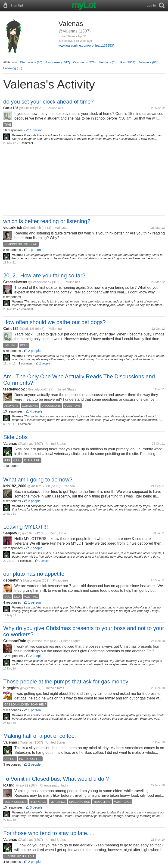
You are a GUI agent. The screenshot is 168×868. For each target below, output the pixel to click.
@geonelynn (32, 580)
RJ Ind (9, 785)
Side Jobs (15, 437)
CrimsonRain (15, 641)
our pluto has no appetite (34, 574)
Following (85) (13, 68)
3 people (36, 807)
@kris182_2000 (38, 486)
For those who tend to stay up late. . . (49, 833)
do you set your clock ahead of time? (48, 102)
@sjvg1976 (26, 533)
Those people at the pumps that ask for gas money (66, 681)
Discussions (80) (31, 62)
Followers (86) (148, 62)
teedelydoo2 (14, 389)
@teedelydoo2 (36, 389)
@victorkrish (32, 228)
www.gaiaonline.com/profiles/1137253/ (86, 46)
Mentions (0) (107, 62)
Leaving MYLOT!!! (26, 527)
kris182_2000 (15, 486)
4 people (36, 411)
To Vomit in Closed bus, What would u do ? (56, 779)
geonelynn (12, 580)
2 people (34, 351)
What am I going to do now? (38, 480)
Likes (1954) (127, 62)
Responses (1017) (58, 62)
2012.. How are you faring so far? (44, 275)
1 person (36, 130)
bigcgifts (11, 688)
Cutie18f (11, 108)
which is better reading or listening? (47, 221)
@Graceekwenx (40, 282)
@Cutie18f (26, 108)
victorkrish (13, 228)
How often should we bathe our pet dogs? (54, 322)
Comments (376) (84, 62)
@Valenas (25, 444)
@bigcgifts (27, 688)
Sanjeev (10, 533)
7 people (36, 548)
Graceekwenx (15, 282)
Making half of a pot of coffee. (40, 736)
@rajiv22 (22, 785)
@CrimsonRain (38, 641)
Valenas (10, 444)
